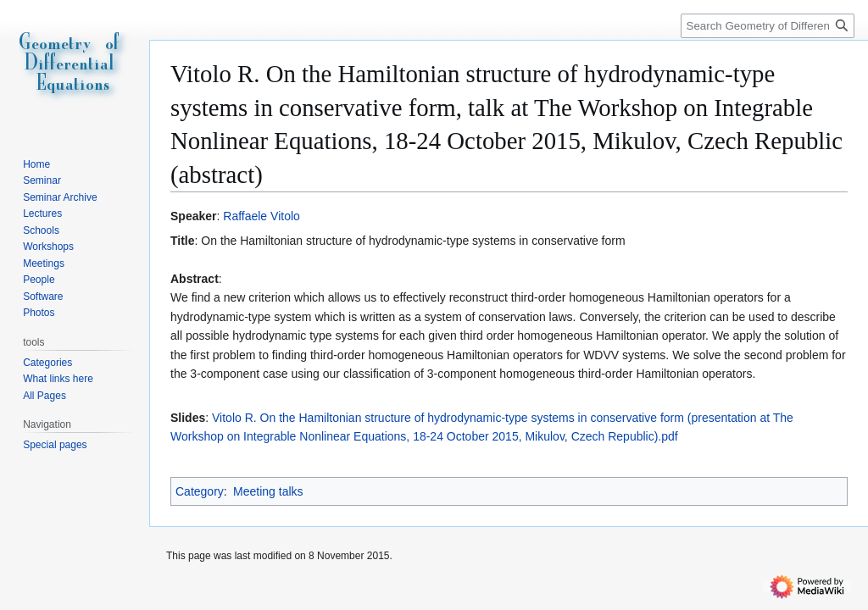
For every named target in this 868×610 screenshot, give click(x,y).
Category (200, 491)
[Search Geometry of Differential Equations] (768, 26)
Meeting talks (268, 491)
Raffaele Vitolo (262, 216)
